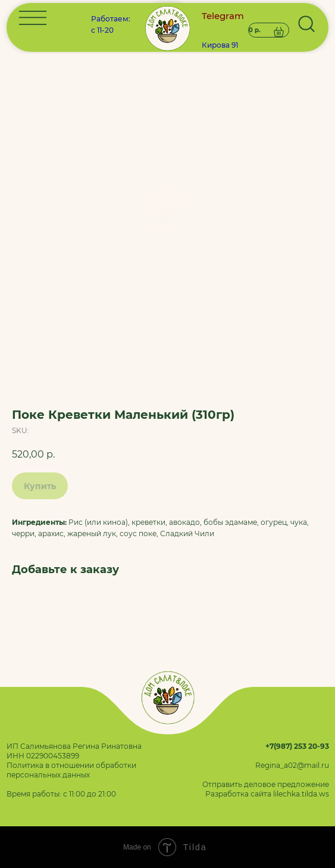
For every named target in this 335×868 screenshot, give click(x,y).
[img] (167, 214)
